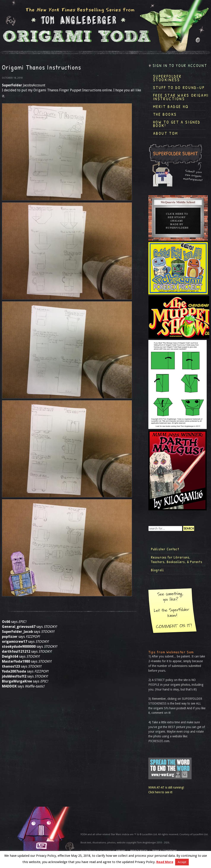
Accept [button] (182, 862)
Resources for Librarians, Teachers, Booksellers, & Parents (177, 560)
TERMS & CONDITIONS (164, 851)
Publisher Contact (165, 549)
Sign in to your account (180, 66)
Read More (165, 862)
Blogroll (158, 570)
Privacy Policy (139, 851)
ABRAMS (121, 851)
